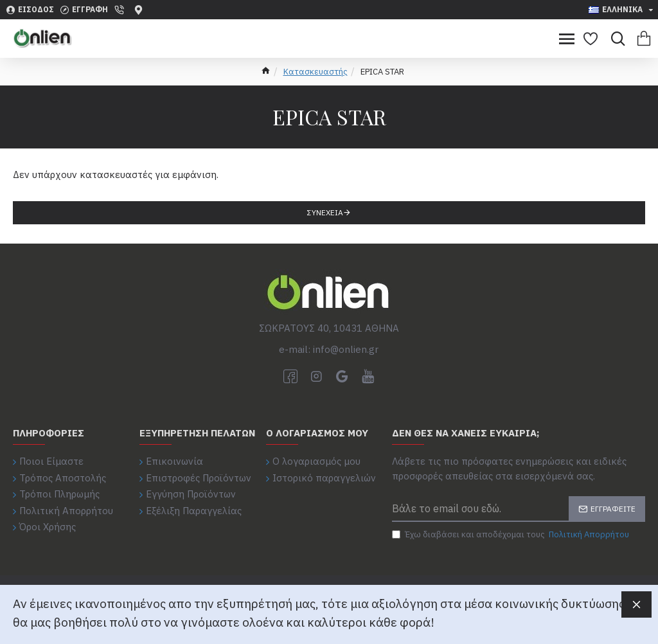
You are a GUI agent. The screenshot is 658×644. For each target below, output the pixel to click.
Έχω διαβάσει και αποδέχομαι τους (511, 535)
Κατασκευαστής (316, 72)
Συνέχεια (325, 212)
